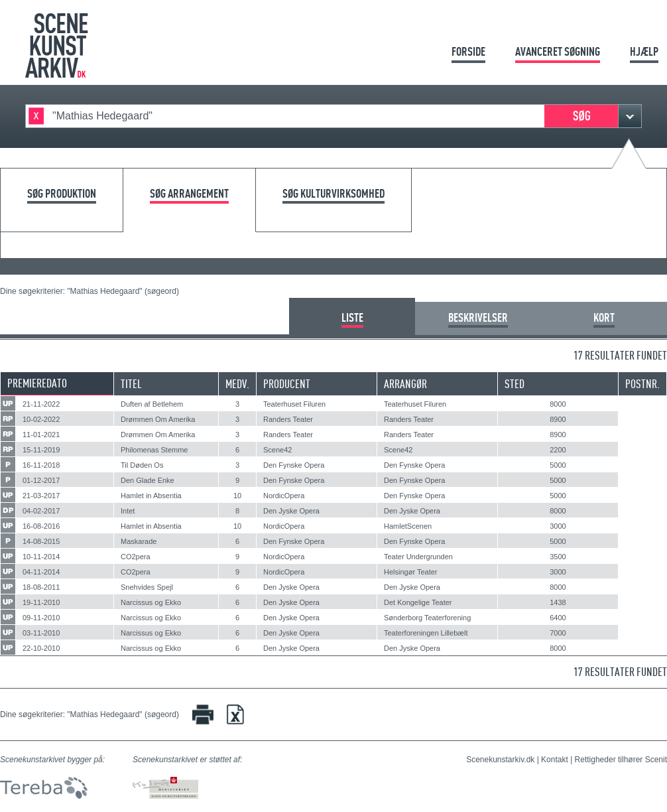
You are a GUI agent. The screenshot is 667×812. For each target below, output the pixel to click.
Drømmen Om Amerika (158, 419)
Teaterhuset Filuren (294, 404)
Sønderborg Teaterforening (427, 618)
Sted (515, 384)
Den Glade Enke (148, 480)
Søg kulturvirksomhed (333, 194)
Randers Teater (288, 419)
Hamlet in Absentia (151, 496)
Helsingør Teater (411, 572)
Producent (287, 384)
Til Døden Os (142, 465)
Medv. (237, 384)
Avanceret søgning (558, 51)
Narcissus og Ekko (151, 602)
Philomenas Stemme (154, 450)
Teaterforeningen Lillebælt (426, 633)
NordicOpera (284, 496)
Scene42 (277, 450)
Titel (131, 384)
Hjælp (644, 51)
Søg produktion (62, 194)
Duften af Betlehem (152, 404)
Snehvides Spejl (147, 587)
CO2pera (136, 557)
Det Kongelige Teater (418, 602)
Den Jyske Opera (291, 511)
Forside (468, 51)
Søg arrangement (189, 194)
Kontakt (555, 760)
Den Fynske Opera (294, 465)
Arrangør (405, 384)
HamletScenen (408, 526)
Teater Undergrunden (418, 557)
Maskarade (139, 541)
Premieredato (37, 383)
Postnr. (642, 384)
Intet (128, 511)
